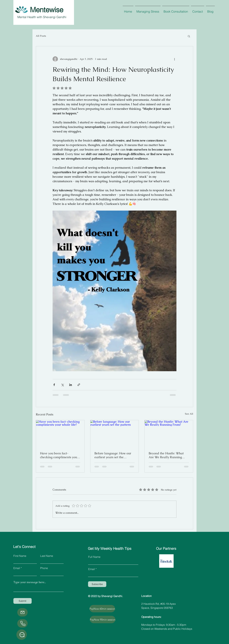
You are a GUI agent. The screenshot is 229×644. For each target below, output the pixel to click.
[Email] (22, 612)
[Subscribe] (97, 584)
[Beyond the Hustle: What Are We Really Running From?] (169, 434)
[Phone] (22, 623)
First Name (20, 556)
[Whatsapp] (22, 635)
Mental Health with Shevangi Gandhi (42, 17)
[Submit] (23, 601)
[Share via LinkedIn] (71, 385)
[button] (189, 36)
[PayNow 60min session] (102, 609)
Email (17, 568)
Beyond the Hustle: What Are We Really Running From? (166, 455)
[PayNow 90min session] (103, 620)
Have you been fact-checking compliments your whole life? (59, 455)
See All (189, 414)
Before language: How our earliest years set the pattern (113, 455)
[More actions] (174, 59)
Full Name (94, 557)
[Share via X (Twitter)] (62, 385)
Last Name (47, 556)
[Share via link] (79, 385)
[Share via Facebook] (54, 385)
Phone (44, 568)
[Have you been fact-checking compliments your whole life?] (60, 434)
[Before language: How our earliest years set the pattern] (115, 434)
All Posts (41, 36)
